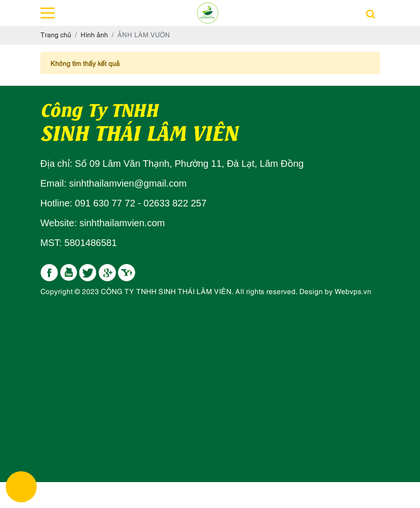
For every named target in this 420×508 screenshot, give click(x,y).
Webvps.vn (353, 291)
